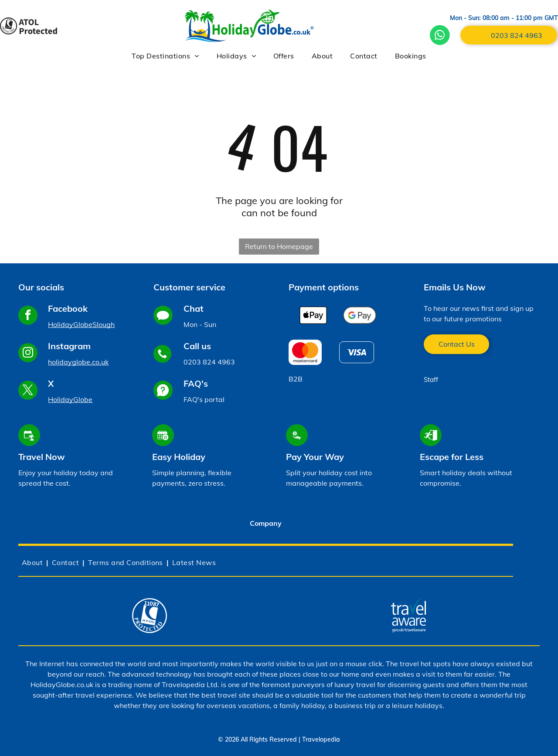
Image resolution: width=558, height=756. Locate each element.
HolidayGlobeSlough (81, 324)
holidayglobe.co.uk (78, 362)
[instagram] (28, 354)
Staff (431, 380)
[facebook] (28, 316)
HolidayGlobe (70, 399)
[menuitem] (165, 56)
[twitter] (28, 391)
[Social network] (163, 316)
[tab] (266, 524)
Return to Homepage (279, 246)
